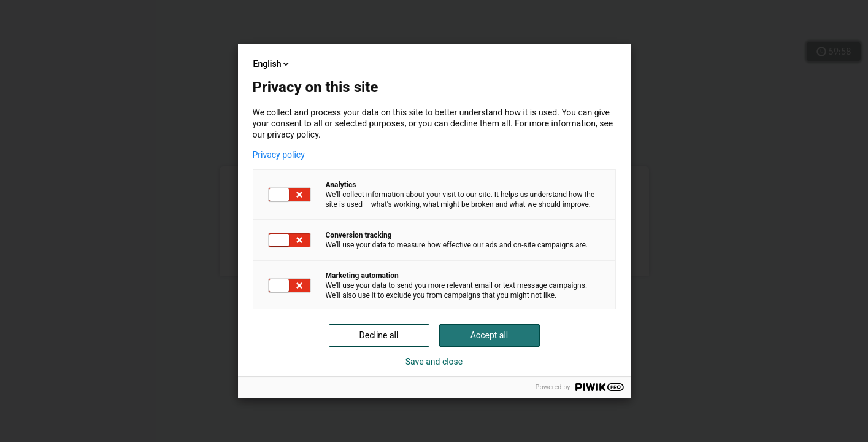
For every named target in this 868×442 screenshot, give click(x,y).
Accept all (490, 335)
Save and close (434, 362)
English (272, 64)
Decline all (379, 335)
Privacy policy (279, 155)
